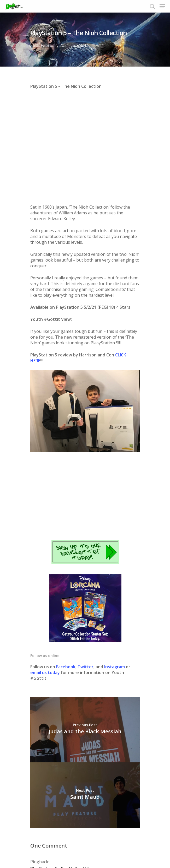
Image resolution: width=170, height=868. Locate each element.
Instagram (115, 564)
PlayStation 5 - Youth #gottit (60, 766)
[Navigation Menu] (162, 6)
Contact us (128, 847)
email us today (45, 569)
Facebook (66, 564)
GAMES (83, 45)
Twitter (86, 564)
